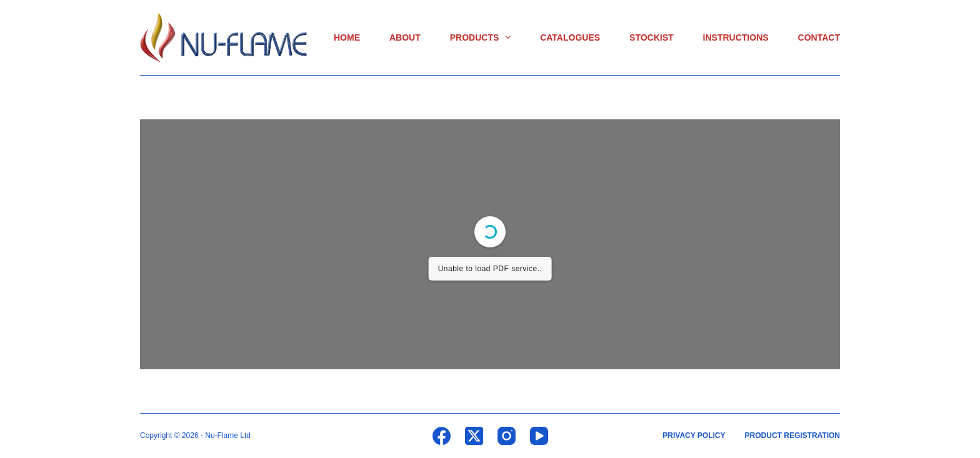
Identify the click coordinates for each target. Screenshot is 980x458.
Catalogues (570, 37)
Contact (819, 37)
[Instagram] (507, 436)
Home (347, 37)
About (405, 37)
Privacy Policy (694, 436)
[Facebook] (442, 436)
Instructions (736, 37)
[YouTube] (539, 436)
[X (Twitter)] (474, 436)
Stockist (652, 37)
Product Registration (792, 436)
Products (483, 37)
